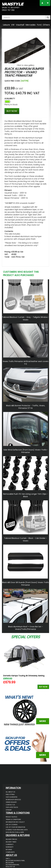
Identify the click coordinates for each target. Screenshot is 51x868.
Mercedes (31, 25)
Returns (9, 850)
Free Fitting (10, 794)
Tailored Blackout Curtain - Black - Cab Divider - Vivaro (25, 539)
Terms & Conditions (13, 819)
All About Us (10, 792)
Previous (5, 666)
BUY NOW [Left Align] (12, 111)
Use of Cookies (12, 825)
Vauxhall (20, 25)
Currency (10, 844)
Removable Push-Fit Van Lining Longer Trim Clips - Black (25, 495)
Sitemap (9, 810)
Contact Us (10, 805)
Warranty (10, 847)
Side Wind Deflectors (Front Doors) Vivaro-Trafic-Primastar (26, 451)
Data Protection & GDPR (15, 832)
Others (46, 25)
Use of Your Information (15, 827)
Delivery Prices (11, 839)
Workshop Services (13, 800)
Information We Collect (15, 822)
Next (46, 666)
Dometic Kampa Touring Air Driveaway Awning (24, 676)
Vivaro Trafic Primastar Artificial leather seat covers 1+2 (26, 363)
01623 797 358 (8, 10)
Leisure (6, 25)
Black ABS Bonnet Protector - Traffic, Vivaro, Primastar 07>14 (26, 407)
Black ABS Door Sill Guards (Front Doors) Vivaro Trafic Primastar (26, 584)
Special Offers (25, 637)
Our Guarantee (12, 797)
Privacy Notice (11, 817)
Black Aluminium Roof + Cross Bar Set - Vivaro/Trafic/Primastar (25, 628)
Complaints (10, 852)
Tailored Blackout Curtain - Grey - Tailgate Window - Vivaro (26, 318)
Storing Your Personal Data (17, 830)
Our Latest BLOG (12, 807)
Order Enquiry (11, 802)
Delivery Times (11, 842)
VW (13, 25)
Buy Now (43, 687)
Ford (39, 25)
